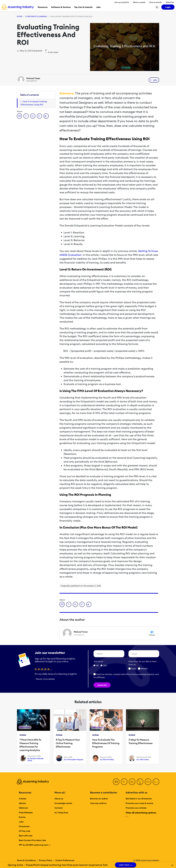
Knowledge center (63, 803)
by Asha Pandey (107, 759)
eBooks (22, 803)
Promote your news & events (139, 803)
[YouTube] (140, 782)
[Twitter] (124, 782)
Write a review (139, 2)
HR (97, 665)
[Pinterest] (148, 782)
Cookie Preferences (65, 860)
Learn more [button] (111, 677)
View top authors (98, 803)
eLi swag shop (61, 812)
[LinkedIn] (132, 782)
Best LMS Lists (26, 836)
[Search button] (157, 7)
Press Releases (26, 812)
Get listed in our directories (139, 799)
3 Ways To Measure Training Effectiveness (141, 741)
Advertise (170, 2)
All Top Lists (25, 831)
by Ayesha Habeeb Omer (36, 759)
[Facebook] (116, 782)
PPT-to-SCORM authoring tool (35, 845)
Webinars (23, 808)
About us (59, 799)
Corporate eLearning (36, 16)
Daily (132, 669)
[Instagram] (156, 782)
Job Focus (99, 661)
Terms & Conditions (26, 860)
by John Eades (143, 759)
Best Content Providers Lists (32, 840)
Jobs (21, 822)
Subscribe (102, 685)
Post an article (156, 2)
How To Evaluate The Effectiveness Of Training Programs (106, 743)
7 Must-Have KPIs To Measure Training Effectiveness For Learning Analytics (30, 745)
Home (20, 16)
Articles (23, 799)
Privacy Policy (46, 860)
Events (22, 817)
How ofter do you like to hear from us (142, 663)
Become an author (99, 799)
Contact (59, 808)
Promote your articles (136, 808)
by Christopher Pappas (74, 759)
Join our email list (122, 2)
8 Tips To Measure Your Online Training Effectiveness (68, 743)
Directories (24, 826)
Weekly (143, 669)
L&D (105, 665)
